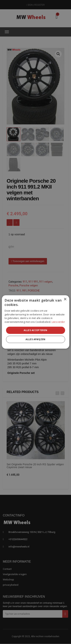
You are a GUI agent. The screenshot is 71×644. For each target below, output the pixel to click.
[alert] (35, 322)
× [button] (65, 299)
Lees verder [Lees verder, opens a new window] (58, 322)
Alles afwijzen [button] (35, 339)
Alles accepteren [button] (35, 330)
